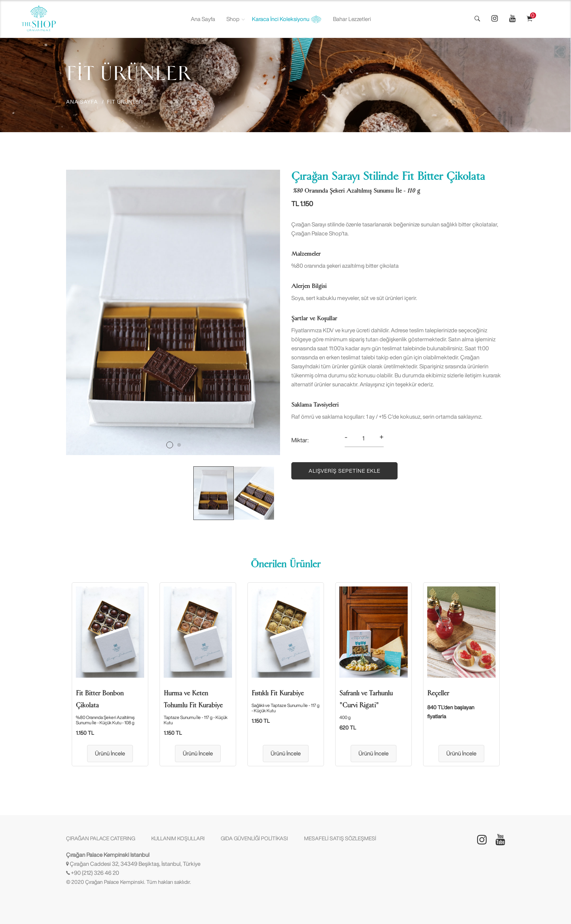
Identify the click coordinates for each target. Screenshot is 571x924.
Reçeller (438, 693)
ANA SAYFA (82, 102)
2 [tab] (179, 445)
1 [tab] (170, 445)
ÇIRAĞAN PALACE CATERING (101, 838)
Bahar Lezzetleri (352, 19)
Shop (233, 19)
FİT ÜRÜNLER (125, 102)
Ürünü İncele (110, 753)
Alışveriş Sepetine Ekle (344, 471)
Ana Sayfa (203, 19)
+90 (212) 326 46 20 (95, 873)
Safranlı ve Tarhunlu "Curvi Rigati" (366, 699)
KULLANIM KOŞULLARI (178, 838)
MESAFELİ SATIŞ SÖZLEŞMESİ (340, 838)
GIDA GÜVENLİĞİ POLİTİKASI (254, 838)
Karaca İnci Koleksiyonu (287, 20)
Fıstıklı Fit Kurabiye (278, 693)
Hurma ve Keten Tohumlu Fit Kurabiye (193, 699)
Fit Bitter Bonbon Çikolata (100, 699)
